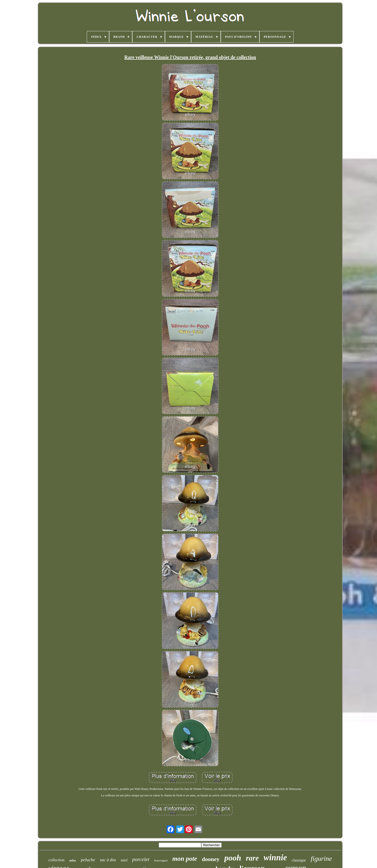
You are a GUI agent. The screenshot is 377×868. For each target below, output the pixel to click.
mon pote (185, 859)
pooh (233, 858)
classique (299, 860)
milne (73, 861)
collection (56, 860)
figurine (321, 859)
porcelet (141, 859)
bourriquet (161, 860)
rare (252, 858)
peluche (88, 860)
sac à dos (108, 860)
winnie (275, 858)
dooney (211, 859)
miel (124, 860)
